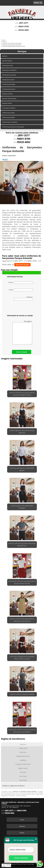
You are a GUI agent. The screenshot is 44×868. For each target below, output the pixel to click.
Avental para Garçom (9, 80)
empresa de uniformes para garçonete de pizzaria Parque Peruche (22, 582)
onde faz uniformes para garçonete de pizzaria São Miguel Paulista (22, 394)
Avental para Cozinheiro (9, 75)
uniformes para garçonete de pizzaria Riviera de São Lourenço (22, 658)
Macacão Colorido (8, 94)
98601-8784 (24, 26)
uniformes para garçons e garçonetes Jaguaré (22, 469)
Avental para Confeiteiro (10, 70)
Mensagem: (22, 332)
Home (22, 820)
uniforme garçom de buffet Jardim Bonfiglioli (22, 507)
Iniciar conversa (21, 858)
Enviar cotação (22, 352)
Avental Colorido (7, 61)
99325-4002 (24, 30)
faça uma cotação (22, 265)
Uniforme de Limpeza (9, 113)
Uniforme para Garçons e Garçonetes (13, 127)
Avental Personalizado (9, 84)
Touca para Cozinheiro (9, 108)
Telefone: (23, 298)
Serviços (22, 51)
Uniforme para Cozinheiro (10, 122)
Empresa (22, 826)
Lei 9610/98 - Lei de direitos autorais (17, 796)
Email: (21, 290)
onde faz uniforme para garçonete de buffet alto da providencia (22, 620)
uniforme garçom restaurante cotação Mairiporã (22, 432)
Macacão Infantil (7, 103)
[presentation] (20, 308)
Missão (22, 833)
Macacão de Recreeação (9, 99)
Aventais (5, 56)
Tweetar (5, 159)
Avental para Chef (8, 66)
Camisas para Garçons (9, 89)
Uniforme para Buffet (9, 117)
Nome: (21, 283)
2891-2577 (24, 23)
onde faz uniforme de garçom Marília (22, 694)
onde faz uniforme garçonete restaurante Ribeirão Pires (22, 545)
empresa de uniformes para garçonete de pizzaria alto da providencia (22, 731)
